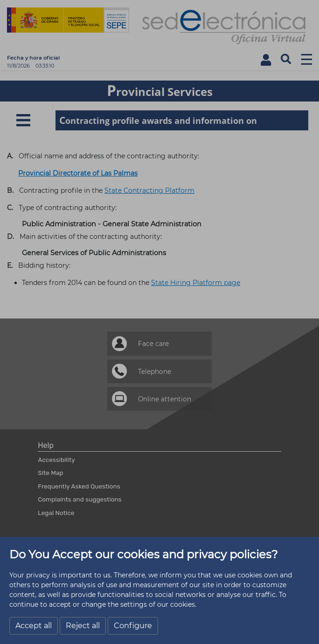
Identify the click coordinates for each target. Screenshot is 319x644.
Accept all (34, 626)
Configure (133, 626)
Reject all (83, 626)
